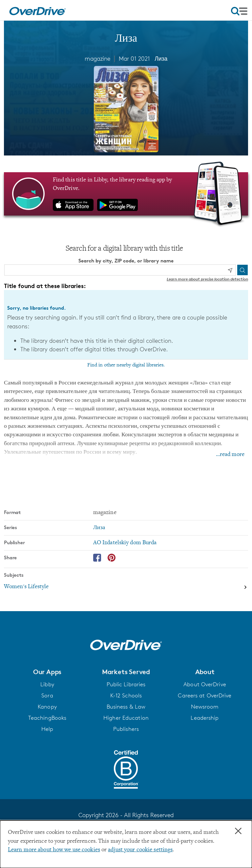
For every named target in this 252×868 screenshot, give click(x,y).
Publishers (126, 729)
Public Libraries (126, 684)
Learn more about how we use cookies (54, 850)
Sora (47, 695)
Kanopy (47, 707)
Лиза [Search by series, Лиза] (99, 528)
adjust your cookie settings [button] (140, 850)
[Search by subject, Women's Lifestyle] (126, 587)
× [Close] (238, 831)
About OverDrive (205, 684)
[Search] (242, 270)
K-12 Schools (126, 695)
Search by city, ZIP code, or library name (126, 260)
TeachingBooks (47, 718)
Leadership (205, 718)
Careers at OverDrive (205, 695)
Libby (47, 684)
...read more (230, 455)
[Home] (37, 10)
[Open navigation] (239, 11)
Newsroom (205, 707)
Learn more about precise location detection (207, 279)
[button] (47, 672)
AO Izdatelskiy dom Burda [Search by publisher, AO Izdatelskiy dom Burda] (125, 543)
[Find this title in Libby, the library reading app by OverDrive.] (126, 194)
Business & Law (126, 707)
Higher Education (126, 718)
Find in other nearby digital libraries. (126, 365)
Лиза (161, 58)
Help (47, 729)
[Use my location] (230, 270)
